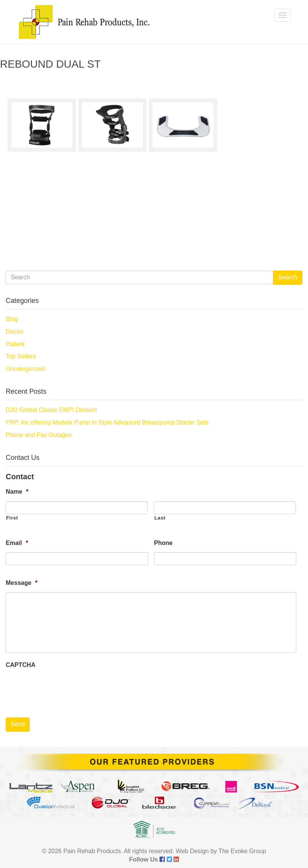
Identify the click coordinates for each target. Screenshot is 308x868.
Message (22, 583)
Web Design (192, 851)
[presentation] (63, 689)
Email (17, 543)
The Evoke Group (242, 851)
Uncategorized (25, 369)
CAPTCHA (21, 665)
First (12, 518)
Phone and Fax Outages (39, 435)
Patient (15, 344)
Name (17, 492)
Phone (163, 543)
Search (288, 277)
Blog (12, 319)
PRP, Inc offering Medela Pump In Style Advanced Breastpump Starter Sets (107, 422)
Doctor (15, 332)
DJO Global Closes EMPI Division (51, 410)
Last (160, 518)
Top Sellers (21, 356)
